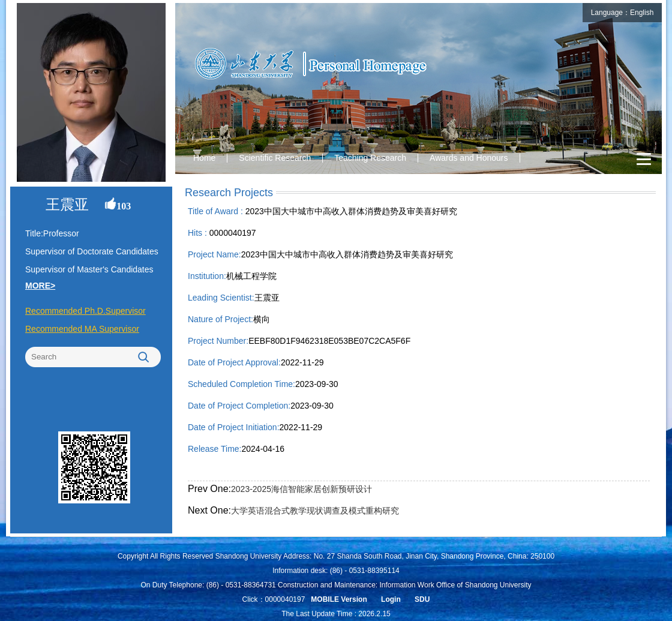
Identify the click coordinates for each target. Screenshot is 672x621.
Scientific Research (275, 158)
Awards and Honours (469, 158)
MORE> (40, 286)
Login (391, 599)
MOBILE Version (339, 599)
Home (204, 158)
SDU (422, 599)
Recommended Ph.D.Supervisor (85, 311)
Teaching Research (370, 158)
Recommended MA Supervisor (82, 329)
